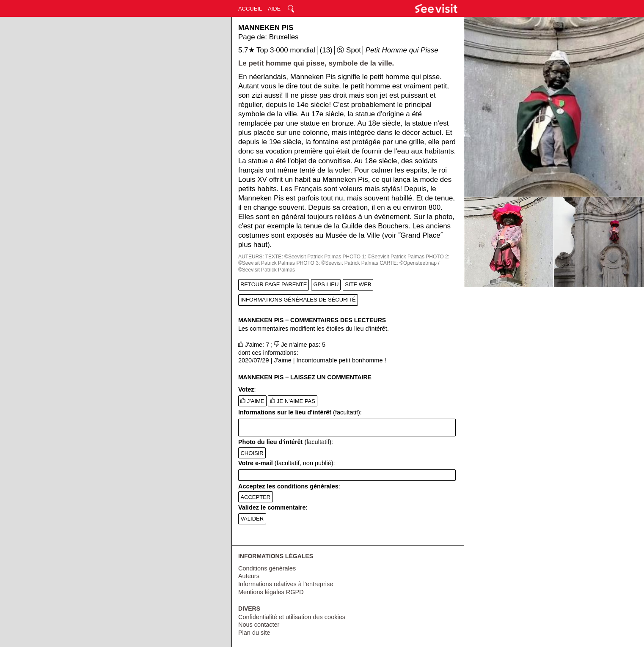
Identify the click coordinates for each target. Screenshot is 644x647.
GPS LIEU (326, 284)
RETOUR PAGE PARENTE (274, 284)
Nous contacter (259, 625)
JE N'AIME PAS (293, 401)
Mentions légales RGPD (271, 592)
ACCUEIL (250, 9)
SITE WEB (358, 284)
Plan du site (254, 633)
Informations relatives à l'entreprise (286, 584)
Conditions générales (267, 568)
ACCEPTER (255, 497)
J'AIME (252, 401)
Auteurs (249, 576)
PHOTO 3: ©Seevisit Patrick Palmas (337, 263)
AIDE (274, 9)
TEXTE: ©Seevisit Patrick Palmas (303, 257)
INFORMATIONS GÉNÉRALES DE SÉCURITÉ (298, 300)
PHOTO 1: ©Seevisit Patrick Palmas (384, 257)
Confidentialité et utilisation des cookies (292, 617)
